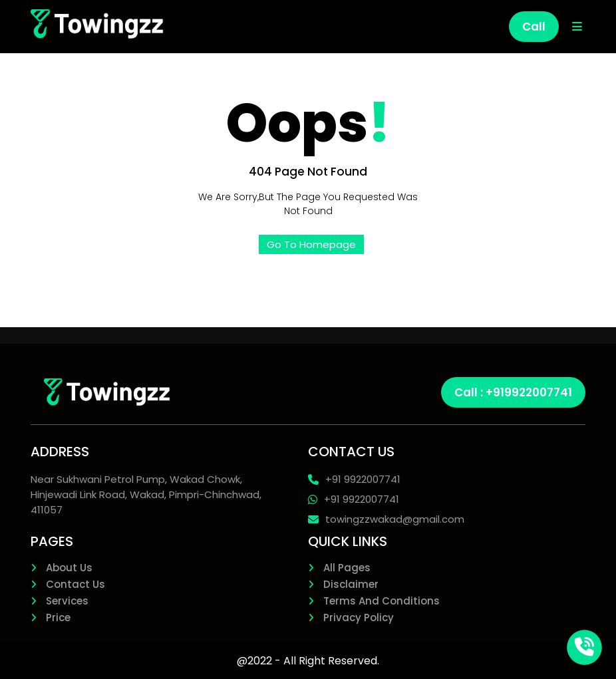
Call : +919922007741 (513, 392)
